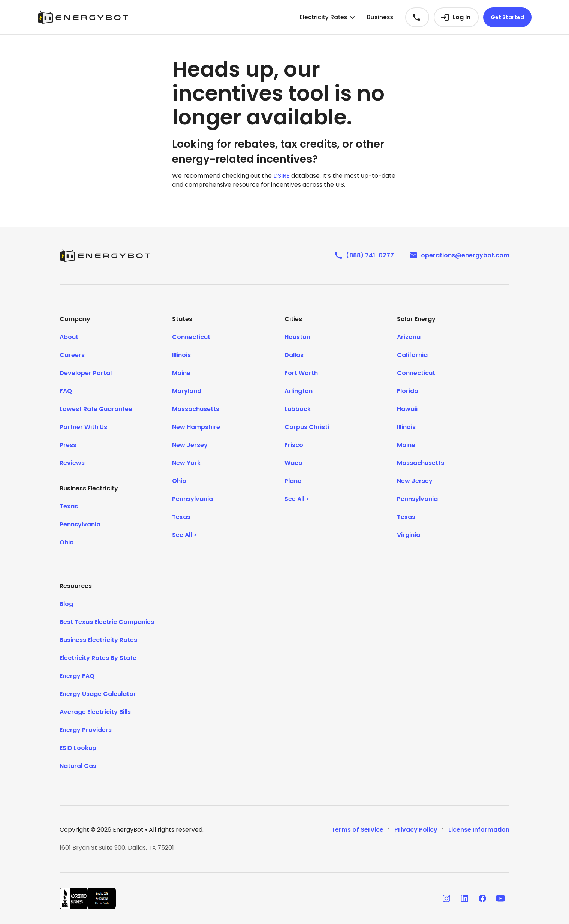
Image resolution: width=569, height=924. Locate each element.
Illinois (181, 355)
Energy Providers (86, 730)
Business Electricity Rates (98, 640)
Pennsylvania (80, 524)
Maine (181, 373)
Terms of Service (357, 830)
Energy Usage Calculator (98, 694)
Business (380, 17)
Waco (293, 463)
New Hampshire (196, 427)
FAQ (66, 391)
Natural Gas (78, 766)
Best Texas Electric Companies (107, 622)
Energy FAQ (77, 676)
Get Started (507, 17)
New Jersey (190, 445)
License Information (479, 830)
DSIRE (282, 176)
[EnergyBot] (105, 255)
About (69, 337)
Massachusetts (196, 409)
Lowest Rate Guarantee (96, 409)
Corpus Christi (307, 427)
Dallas (294, 355)
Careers (72, 355)
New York (186, 463)
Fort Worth (301, 373)
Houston (297, 337)
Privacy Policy (416, 830)
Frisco (294, 445)
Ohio (67, 542)
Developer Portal (86, 373)
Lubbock (298, 409)
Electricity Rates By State (98, 658)
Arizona (409, 337)
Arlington (299, 391)
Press (68, 445)
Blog (66, 604)
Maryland (187, 391)
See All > (184, 535)
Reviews (72, 463)
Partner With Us (83, 427)
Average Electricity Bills (95, 712)
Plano (293, 481)
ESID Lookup (78, 748)
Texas (69, 506)
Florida (408, 391)
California (412, 355)
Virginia (409, 535)
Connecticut (191, 337)
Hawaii (407, 409)
